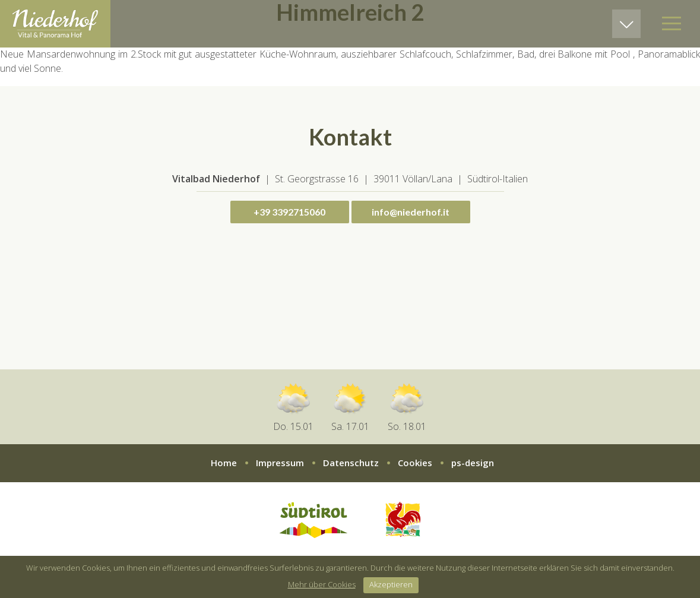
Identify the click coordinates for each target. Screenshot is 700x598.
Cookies (415, 463)
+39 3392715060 (289, 212)
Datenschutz (351, 463)
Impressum (280, 463)
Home (224, 463)
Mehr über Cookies (322, 584)
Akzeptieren (391, 584)
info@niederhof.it (411, 212)
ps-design (473, 463)
